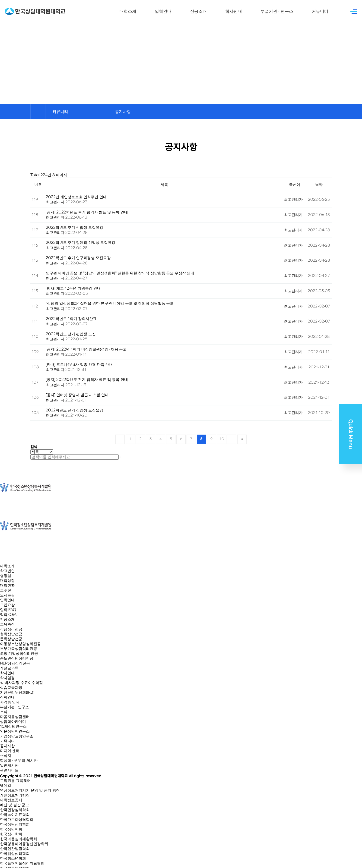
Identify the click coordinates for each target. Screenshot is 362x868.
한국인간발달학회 (15, 849)
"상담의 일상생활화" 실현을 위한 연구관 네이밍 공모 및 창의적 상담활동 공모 (110, 304)
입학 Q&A (8, 615)
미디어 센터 (10, 751)
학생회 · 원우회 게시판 (19, 761)
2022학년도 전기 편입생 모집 (71, 334)
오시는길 (7, 595)
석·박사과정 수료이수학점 (21, 683)
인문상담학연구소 (15, 731)
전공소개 (198, 11)
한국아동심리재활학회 (19, 839)
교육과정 (7, 624)
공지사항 (7, 746)
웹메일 (6, 786)
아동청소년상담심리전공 (20, 644)
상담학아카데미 (13, 722)
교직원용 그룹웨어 (15, 781)
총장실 (6, 576)
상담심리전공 (11, 629)
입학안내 (163, 11)
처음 (120, 439)
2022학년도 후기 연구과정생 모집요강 (78, 258)
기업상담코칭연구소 (17, 736)
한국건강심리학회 (15, 810)
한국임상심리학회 (15, 854)
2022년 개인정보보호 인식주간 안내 (76, 197)
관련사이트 (9, 770)
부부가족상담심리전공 (19, 649)
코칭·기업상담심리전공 (19, 654)
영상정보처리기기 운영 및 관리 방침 (30, 790)
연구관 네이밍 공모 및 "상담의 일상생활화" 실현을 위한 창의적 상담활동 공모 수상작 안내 (120, 273)
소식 (4, 712)
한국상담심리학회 (15, 824)
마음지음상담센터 (15, 717)
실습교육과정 (11, 688)
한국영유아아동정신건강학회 (24, 844)
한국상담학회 (11, 829)
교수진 (6, 590)
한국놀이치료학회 (15, 815)
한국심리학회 (11, 834)
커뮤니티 (320, 11)
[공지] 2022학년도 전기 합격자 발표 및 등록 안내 (87, 380)
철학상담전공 (11, 634)
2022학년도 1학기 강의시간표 (71, 319)
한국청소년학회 (13, 859)
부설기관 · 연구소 (277, 11)
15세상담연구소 (13, 727)
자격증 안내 (10, 702)
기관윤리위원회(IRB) (17, 693)
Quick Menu (350, 434)
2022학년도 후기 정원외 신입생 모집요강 (81, 243)
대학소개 (128, 11)
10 (222, 439)
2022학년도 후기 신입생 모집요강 (75, 228)
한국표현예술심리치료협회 (22, 863)
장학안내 (7, 697)
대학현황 (7, 586)
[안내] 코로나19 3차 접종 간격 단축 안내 (79, 365)
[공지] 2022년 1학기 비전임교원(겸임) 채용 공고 (86, 349)
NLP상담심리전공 (15, 663)
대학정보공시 (11, 800)
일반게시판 (9, 765)
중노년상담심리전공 (17, 658)
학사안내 (234, 11)
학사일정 (7, 678)
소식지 (6, 756)
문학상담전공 (11, 639)
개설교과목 (9, 668)
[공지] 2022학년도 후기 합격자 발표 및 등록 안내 (87, 212)
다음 (232, 439)
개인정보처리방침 (15, 795)
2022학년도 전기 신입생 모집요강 (75, 410)
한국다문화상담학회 (17, 820)
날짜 (319, 185)
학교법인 (7, 571)
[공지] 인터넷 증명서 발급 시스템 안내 (77, 395)
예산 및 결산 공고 (14, 805)
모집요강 (7, 605)
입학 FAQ (8, 610)
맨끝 (242, 439)
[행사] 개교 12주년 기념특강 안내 (73, 288)
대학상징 (7, 581)
